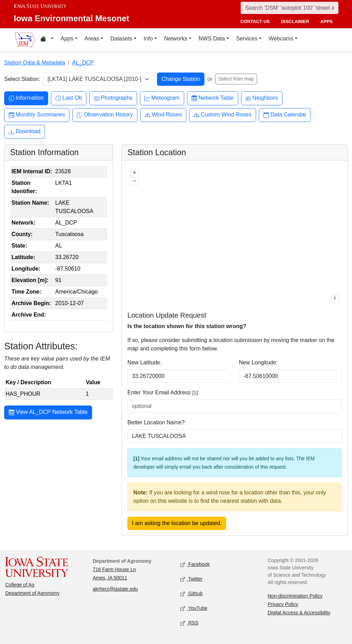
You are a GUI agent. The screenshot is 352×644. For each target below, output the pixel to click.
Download (25, 132)
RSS (189, 623)
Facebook (195, 564)
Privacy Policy (283, 604)
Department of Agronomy (32, 593)
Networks (176, 39)
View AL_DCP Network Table (48, 413)
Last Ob (69, 98)
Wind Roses (163, 115)
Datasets (121, 39)
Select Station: (22, 79)
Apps (67, 39)
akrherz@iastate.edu (115, 589)
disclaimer (295, 21)
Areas (92, 39)
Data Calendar (285, 115)
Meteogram (162, 98)
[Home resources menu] (47, 40)
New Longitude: (258, 362)
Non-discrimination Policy (295, 596)
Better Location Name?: (157, 422)
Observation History (105, 115)
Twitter (192, 579)
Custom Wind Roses (223, 115)
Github (192, 594)
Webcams (281, 39)
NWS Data (212, 39)
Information (26, 98)
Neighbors (262, 98)
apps (326, 21)
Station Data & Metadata (35, 63)
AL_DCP (83, 63)
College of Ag (20, 585)
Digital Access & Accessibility (299, 613)
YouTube (194, 608)
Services (247, 39)
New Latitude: (144, 362)
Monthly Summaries (37, 115)
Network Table (213, 98)
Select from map (236, 79)
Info (148, 39)
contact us (255, 21)
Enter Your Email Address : (163, 392)
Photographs (113, 98)
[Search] (290, 8)
